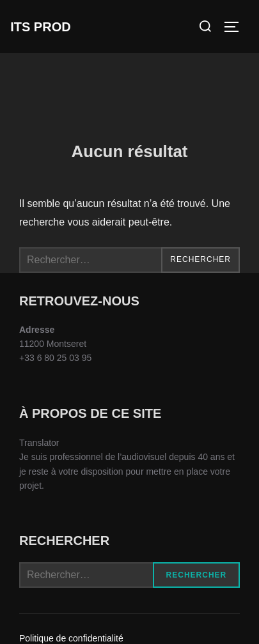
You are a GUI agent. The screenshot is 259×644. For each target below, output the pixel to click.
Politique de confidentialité (71, 638)
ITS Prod (40, 27)
